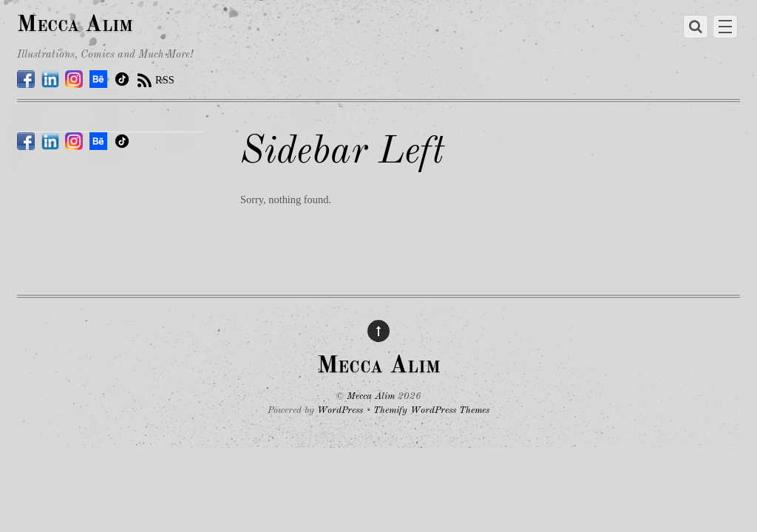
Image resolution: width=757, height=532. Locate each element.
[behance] (98, 80)
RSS (165, 80)
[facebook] (26, 80)
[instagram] (74, 80)
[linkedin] (50, 80)
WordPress (340, 410)
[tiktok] (122, 80)
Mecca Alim (371, 396)
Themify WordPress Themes (431, 410)
